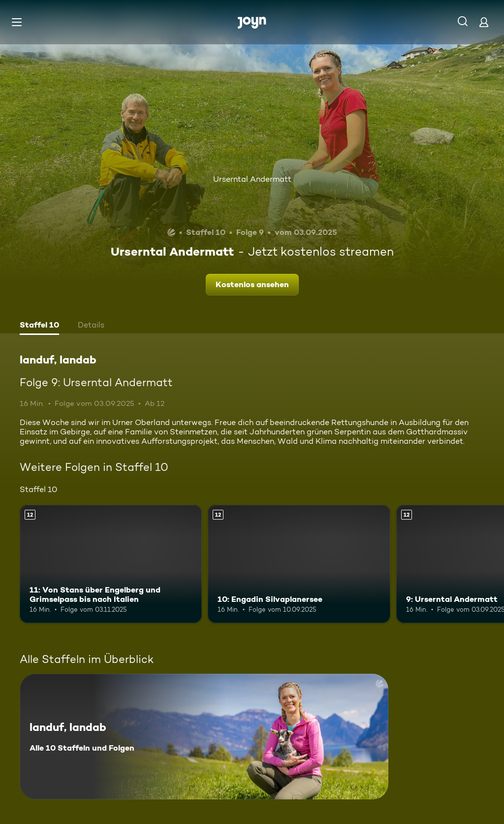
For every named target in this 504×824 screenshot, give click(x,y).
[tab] (39, 326)
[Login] (484, 22)
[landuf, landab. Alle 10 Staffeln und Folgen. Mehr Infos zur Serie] (204, 737)
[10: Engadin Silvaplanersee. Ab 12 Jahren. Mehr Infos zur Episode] (299, 564)
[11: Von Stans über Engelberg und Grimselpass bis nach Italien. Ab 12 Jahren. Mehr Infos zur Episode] (111, 564)
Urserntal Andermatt (252, 179)
